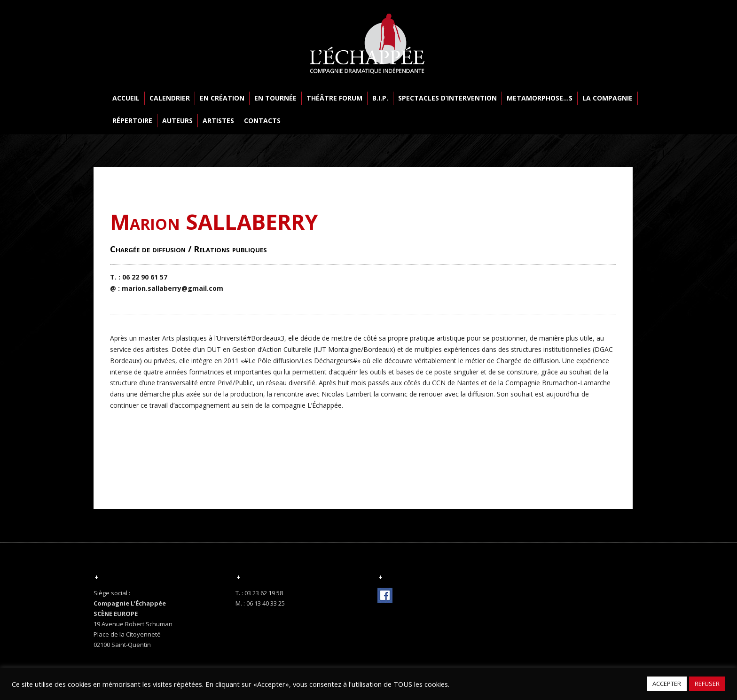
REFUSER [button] (707, 684)
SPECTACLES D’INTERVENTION (447, 98)
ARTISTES (218, 121)
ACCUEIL (126, 98)
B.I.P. (380, 98)
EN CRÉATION (222, 98)
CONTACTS (262, 121)
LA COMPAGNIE (608, 98)
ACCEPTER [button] (667, 684)
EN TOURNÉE (275, 98)
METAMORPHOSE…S (540, 98)
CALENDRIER (170, 98)
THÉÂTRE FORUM (334, 98)
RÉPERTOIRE (132, 121)
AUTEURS (177, 121)
